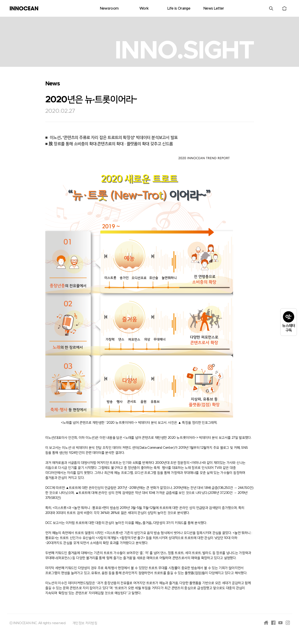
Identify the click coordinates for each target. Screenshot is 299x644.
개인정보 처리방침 (85, 623)
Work (144, 9)
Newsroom (109, 9)
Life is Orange (179, 9)
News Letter (214, 9)
